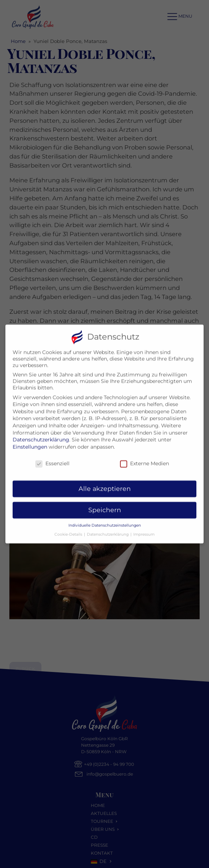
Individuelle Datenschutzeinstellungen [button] (105, 521)
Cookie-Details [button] (69, 530)
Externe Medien (144, 459)
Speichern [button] (105, 506)
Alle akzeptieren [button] (105, 484)
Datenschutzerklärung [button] (108, 530)
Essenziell (52, 459)
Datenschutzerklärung (41, 435)
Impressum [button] (144, 530)
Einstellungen (30, 442)
